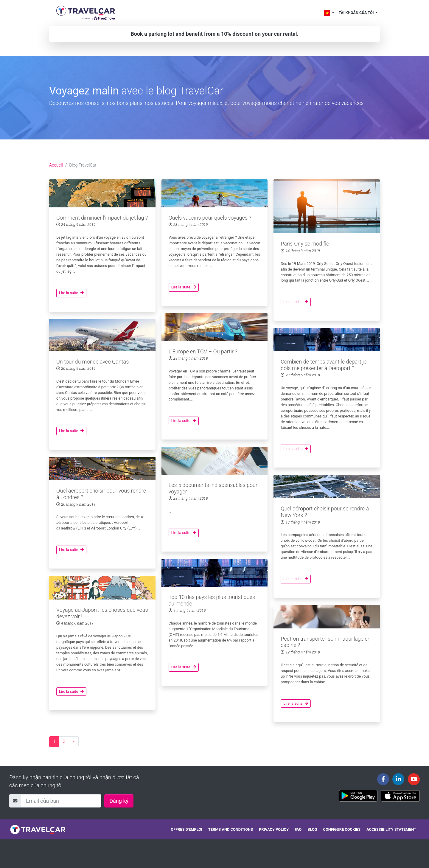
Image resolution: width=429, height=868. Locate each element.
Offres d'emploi (186, 829)
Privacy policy (274, 829)
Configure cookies (342, 829)
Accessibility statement (391, 829)
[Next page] (74, 742)
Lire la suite (71, 293)
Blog (312, 829)
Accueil (56, 165)
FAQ (298, 829)
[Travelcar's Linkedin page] (398, 779)
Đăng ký (119, 801)
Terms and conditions (231, 829)
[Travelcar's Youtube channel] (414, 779)
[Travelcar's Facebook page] (383, 779)
